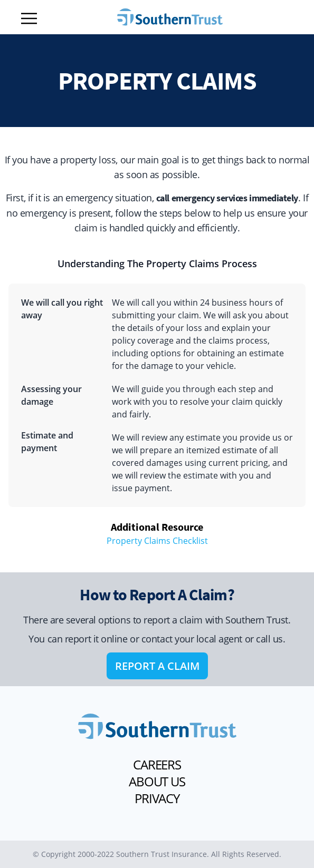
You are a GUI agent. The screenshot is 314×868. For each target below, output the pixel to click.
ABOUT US (157, 782)
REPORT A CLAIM (157, 666)
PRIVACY (157, 798)
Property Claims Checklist (157, 541)
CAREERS (157, 765)
